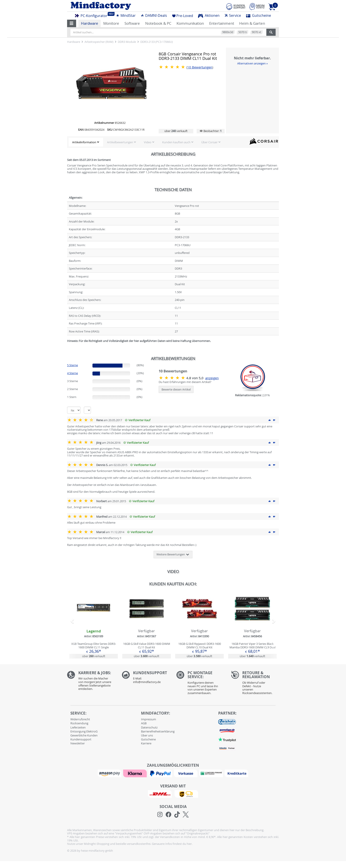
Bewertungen (200, 67)
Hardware (90, 23)
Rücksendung (79, 723)
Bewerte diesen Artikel (176, 389)
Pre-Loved (183, 16)
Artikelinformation (84, 142)
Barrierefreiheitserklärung (158, 731)
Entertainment (222, 23)
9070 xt (257, 32)
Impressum (149, 719)
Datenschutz (149, 727)
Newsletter (78, 743)
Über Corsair (209, 142)
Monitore (111, 23)
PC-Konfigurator (92, 15)
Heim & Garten (252, 23)
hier (189, 844)
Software (132, 23)
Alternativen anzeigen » (252, 63)
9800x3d (228, 32)
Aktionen (209, 15)
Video (148, 142)
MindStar (126, 15)
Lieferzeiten (78, 727)
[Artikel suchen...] (168, 32)
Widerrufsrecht (80, 719)
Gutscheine (259, 15)
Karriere (146, 743)
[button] (72, 23)
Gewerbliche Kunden (84, 735)
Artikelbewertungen (120, 142)
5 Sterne (72, 365)
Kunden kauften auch (176, 142)
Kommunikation (190, 23)
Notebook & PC (158, 23)
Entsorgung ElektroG (84, 731)
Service (233, 15)
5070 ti (243, 32)
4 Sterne (72, 373)
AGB (144, 723)
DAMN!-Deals (154, 15)
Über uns (147, 735)
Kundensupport (81, 739)
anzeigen (212, 378)
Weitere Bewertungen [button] (173, 555)
